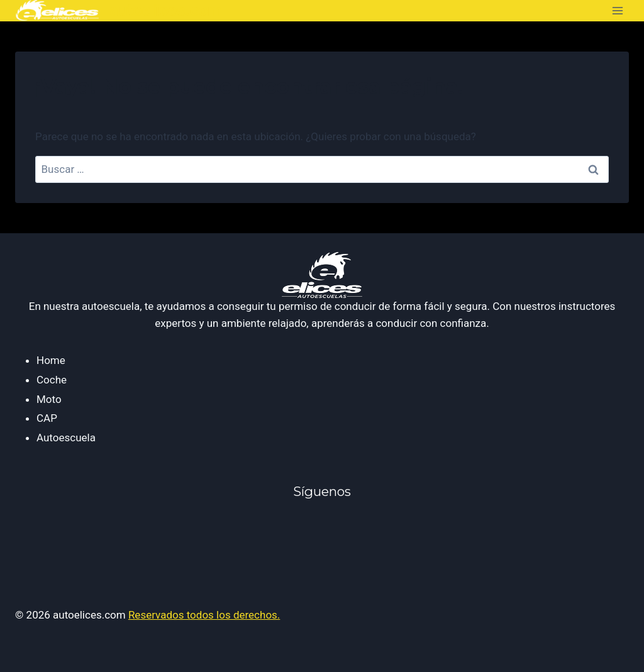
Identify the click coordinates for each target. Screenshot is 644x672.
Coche (52, 380)
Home (51, 360)
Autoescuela (66, 438)
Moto (49, 399)
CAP (47, 418)
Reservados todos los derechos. (204, 615)
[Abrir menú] (617, 10)
